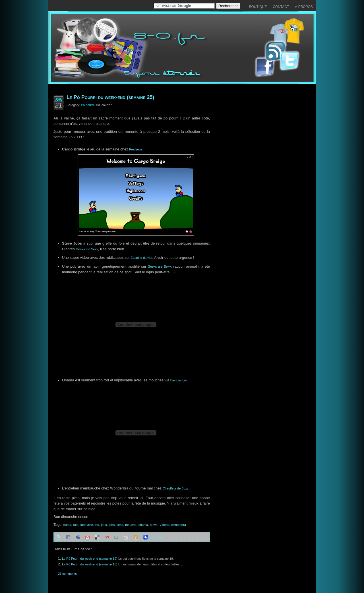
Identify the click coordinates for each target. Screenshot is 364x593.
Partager (158, 537)
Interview (86, 525)
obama (143, 525)
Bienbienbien (179, 380)
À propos (304, 7)
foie (76, 525)
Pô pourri (87, 105)
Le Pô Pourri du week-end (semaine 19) (90, 559)
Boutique (258, 7)
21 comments (67, 574)
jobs (112, 525)
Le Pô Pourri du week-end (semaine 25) (110, 97)
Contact (281, 7)
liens (120, 525)
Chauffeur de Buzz (176, 488)
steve (154, 525)
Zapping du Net (141, 258)
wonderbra (179, 525)
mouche (131, 525)
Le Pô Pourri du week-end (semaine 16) (90, 564)
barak (67, 525)
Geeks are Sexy (87, 249)
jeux (104, 525)
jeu (97, 525)
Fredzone (136, 149)
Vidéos (164, 525)
